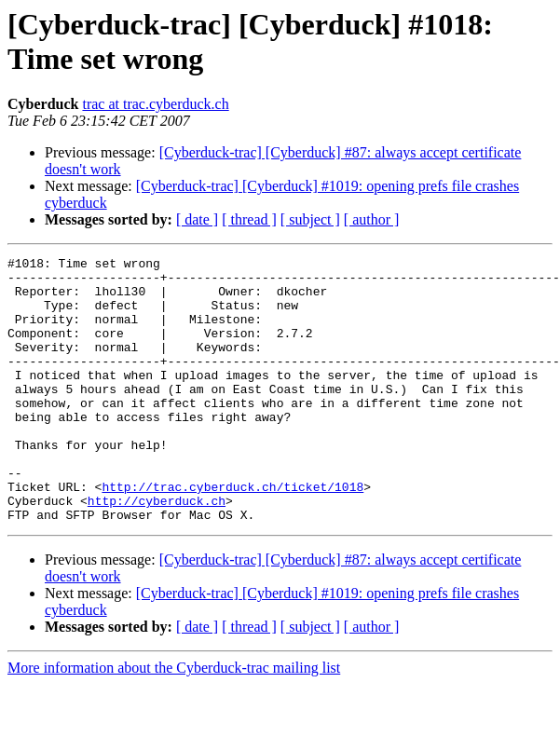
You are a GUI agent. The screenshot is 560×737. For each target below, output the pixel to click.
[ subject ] (310, 219)
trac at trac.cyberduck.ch (155, 104)
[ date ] (197, 219)
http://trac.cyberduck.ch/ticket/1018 (232, 534)
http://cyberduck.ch (157, 551)
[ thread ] (249, 219)
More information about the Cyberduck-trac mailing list (174, 721)
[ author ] (372, 219)
